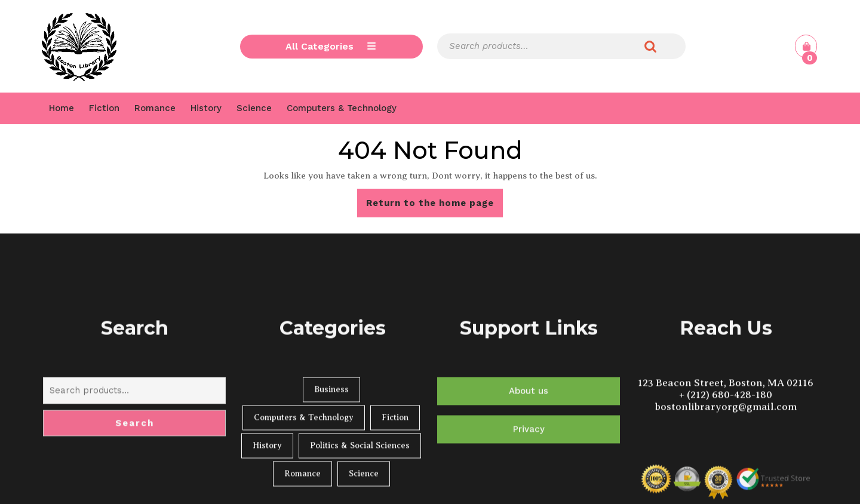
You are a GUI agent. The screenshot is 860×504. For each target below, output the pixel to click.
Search (651, 46)
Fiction (104, 108)
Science (254, 108)
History (206, 108)
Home (62, 108)
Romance (155, 108)
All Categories (331, 46)
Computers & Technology (342, 108)
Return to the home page (434, 207)
